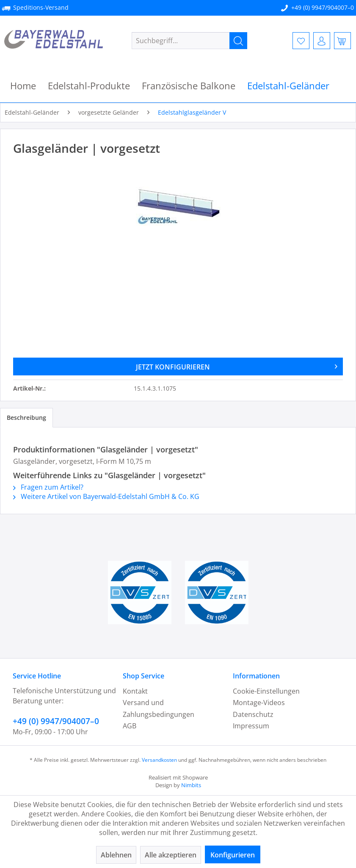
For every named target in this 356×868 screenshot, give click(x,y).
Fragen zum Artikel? (48, 487)
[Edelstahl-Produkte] (89, 86)
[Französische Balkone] (189, 86)
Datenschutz (253, 714)
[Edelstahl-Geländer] (288, 86)
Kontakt (135, 691)
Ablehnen (116, 855)
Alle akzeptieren (171, 855)
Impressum (251, 726)
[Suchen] (238, 41)
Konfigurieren (233, 855)
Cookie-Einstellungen (266, 691)
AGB (130, 726)
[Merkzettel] (301, 41)
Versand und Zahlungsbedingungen (159, 708)
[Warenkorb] (342, 41)
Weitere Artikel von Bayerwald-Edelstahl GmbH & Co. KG (106, 496)
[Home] (23, 86)
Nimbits (191, 785)
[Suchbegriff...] (189, 41)
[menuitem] (189, 41)
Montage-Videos (259, 703)
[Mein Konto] (322, 41)
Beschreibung (26, 417)
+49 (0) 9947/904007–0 (323, 7)
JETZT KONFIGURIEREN (237, 366)
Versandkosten (159, 760)
